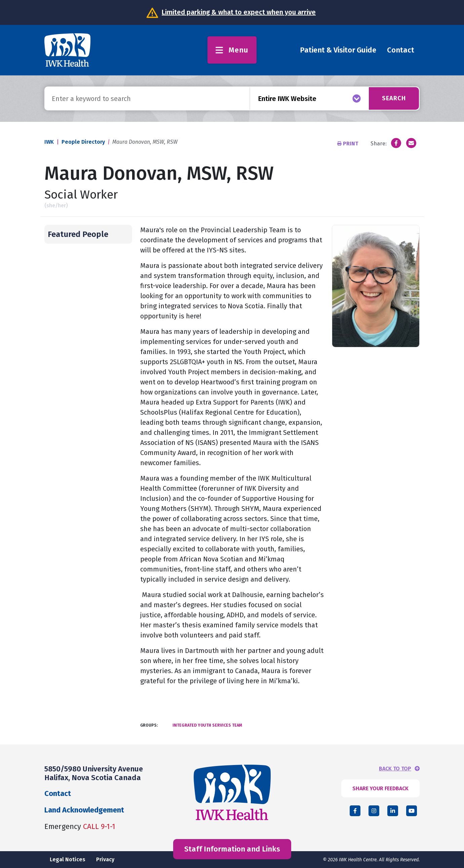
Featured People (78, 234)
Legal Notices (68, 859)
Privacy (105, 859)
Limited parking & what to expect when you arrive (239, 12)
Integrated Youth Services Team (207, 725)
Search (394, 98)
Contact (401, 50)
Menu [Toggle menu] (232, 50)
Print (349, 144)
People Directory (83, 142)
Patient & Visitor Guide (338, 50)
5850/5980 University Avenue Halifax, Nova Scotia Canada (94, 773)
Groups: (149, 725)
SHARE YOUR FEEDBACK (380, 788)
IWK (49, 142)
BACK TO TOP (395, 769)
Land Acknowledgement (84, 810)
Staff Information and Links (232, 849)
